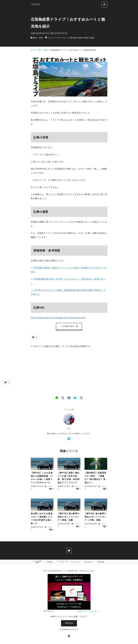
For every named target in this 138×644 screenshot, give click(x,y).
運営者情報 (101, 563)
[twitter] (69, 551)
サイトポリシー (75, 563)
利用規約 (50, 563)
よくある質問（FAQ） (37, 563)
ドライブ (51, 38)
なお (69, 429)
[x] (63, 398)
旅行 (81, 38)
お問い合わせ (88, 563)
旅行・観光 (38, 38)
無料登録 (69, 624)
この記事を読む (69, 327)
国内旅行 (74, 38)
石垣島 (92, 38)
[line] (57, 398)
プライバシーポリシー (63, 563)
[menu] (104, 4)
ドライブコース (63, 38)
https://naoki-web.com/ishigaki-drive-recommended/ (58, 318)
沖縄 (86, 38)
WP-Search (49, 613)
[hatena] (75, 398)
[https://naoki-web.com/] (69, 440)
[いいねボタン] (33, 338)
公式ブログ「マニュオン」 (89, 613)
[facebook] (69, 398)
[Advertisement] (69, 370)
